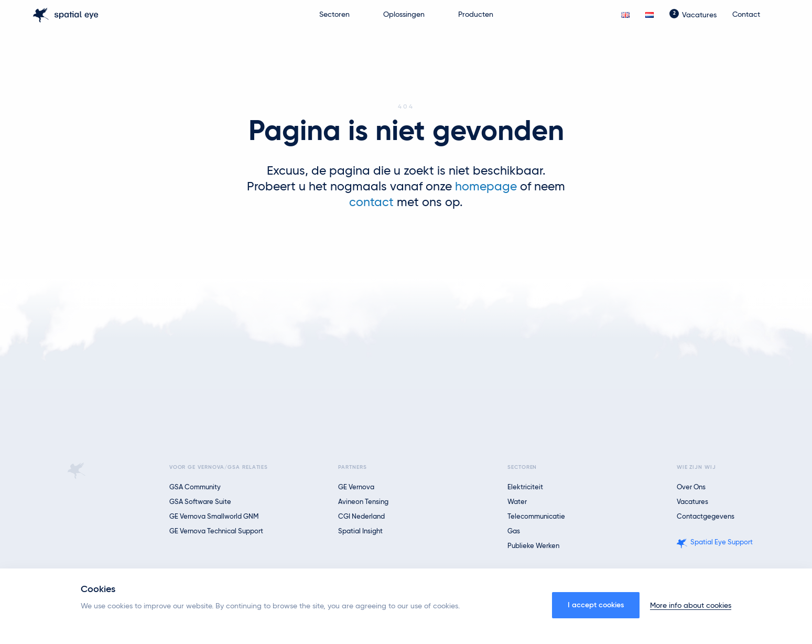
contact (371, 203)
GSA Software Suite (200, 502)
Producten (476, 15)
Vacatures (699, 15)
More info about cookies (691, 606)
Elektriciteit (525, 487)
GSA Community (195, 487)
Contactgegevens (706, 517)
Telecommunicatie (536, 517)
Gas (514, 532)
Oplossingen (404, 15)
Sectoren (334, 15)
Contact (746, 15)
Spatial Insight (360, 532)
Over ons (691, 487)
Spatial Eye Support (722, 543)
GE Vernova (356, 487)
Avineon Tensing (363, 502)
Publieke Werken (533, 546)
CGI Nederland (361, 517)
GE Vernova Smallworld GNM (214, 517)
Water (517, 502)
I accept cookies (596, 605)
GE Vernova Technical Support (216, 532)
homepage (486, 187)
